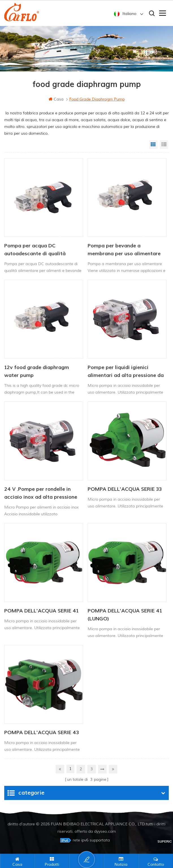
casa (56, 99)
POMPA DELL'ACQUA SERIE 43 (42, 733)
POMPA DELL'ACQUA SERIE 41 (41, 611)
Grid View (153, 145)
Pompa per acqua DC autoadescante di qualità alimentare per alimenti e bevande (35, 250)
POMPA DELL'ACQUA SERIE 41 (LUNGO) (125, 615)
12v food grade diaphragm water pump (37, 371)
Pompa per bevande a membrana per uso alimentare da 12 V (124, 250)
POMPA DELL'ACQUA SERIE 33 (125, 489)
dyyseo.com (105, 831)
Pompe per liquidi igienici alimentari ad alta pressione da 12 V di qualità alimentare (126, 372)
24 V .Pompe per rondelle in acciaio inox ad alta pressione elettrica (41, 494)
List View (164, 145)
